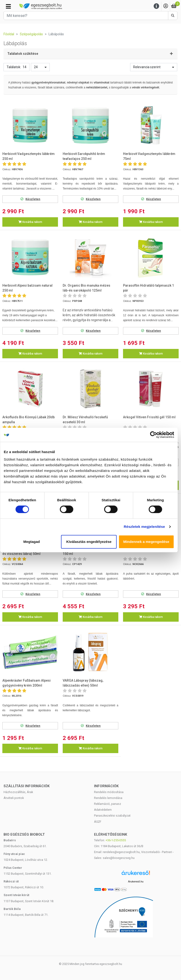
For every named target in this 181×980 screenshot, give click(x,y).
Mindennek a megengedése (148, 542)
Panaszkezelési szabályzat (112, 816)
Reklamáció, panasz (108, 804)
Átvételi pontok (14, 798)
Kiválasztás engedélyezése (90, 542)
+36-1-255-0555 (116, 840)
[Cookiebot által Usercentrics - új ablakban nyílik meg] (155, 435)
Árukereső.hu (136, 881)
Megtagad (33, 542)
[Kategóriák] (8, 6)
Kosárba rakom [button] (30, 222)
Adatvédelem (103, 810)
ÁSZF (98, 822)
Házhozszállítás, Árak (18, 792)
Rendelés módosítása (109, 792)
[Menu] (156, 6)
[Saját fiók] (166, 6)
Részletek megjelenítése (146, 527)
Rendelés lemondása (108, 798)
